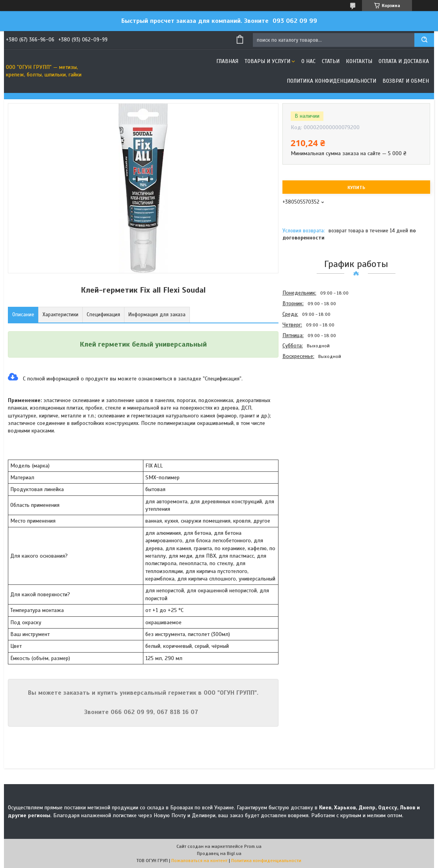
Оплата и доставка (404, 61)
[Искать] (424, 40)
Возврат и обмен (406, 81)
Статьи (331, 61)
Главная (227, 61)
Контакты (359, 61)
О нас (308, 61)
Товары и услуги (267, 61)
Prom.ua (253, 846)
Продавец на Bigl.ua (219, 853)
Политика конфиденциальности (331, 81)
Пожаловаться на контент (200, 861)
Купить (356, 187)
